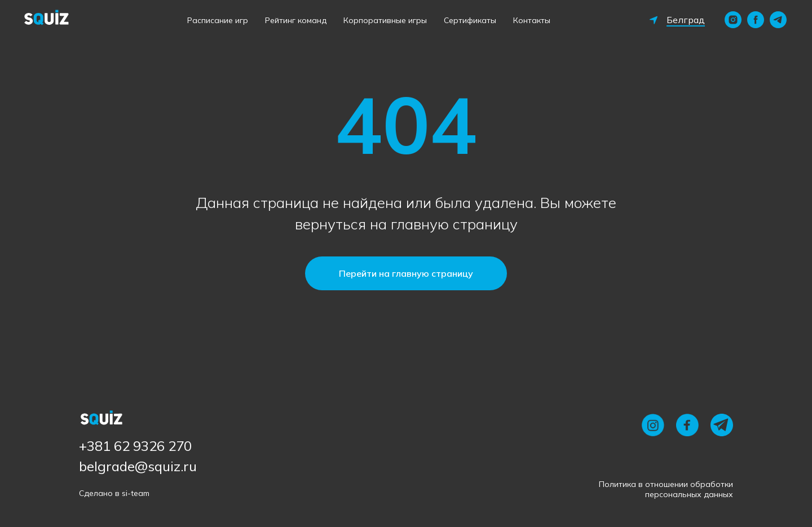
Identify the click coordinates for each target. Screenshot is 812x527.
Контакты (532, 20)
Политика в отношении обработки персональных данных (666, 489)
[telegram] (778, 20)
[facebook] (756, 20)
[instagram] (733, 20)
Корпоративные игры (385, 20)
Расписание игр (218, 20)
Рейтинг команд (296, 20)
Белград (686, 20)
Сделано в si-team (114, 493)
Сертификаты (470, 20)
